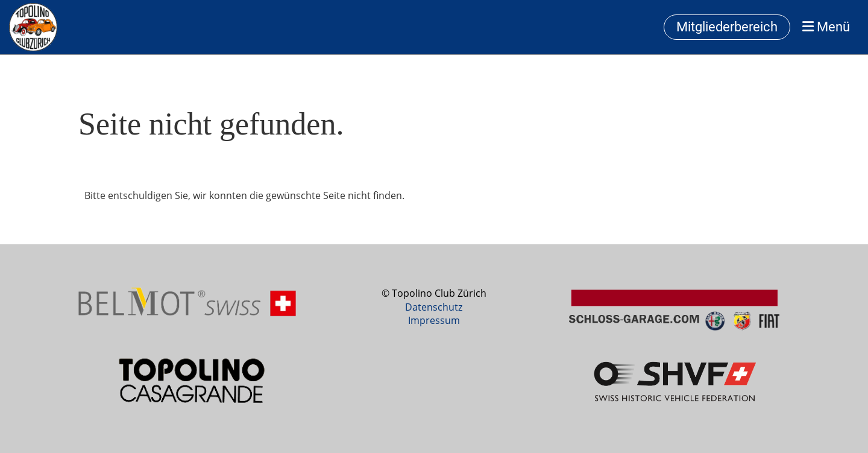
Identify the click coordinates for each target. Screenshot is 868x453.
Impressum (434, 320)
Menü (826, 27)
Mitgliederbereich (727, 27)
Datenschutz (434, 307)
